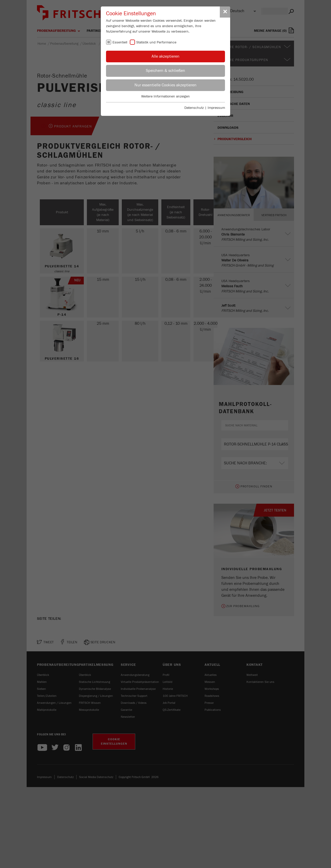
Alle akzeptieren (165, 56)
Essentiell (120, 42)
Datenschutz (194, 108)
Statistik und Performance (156, 42)
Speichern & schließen (165, 71)
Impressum (216, 108)
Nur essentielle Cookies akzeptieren (165, 85)
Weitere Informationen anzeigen (165, 96)
